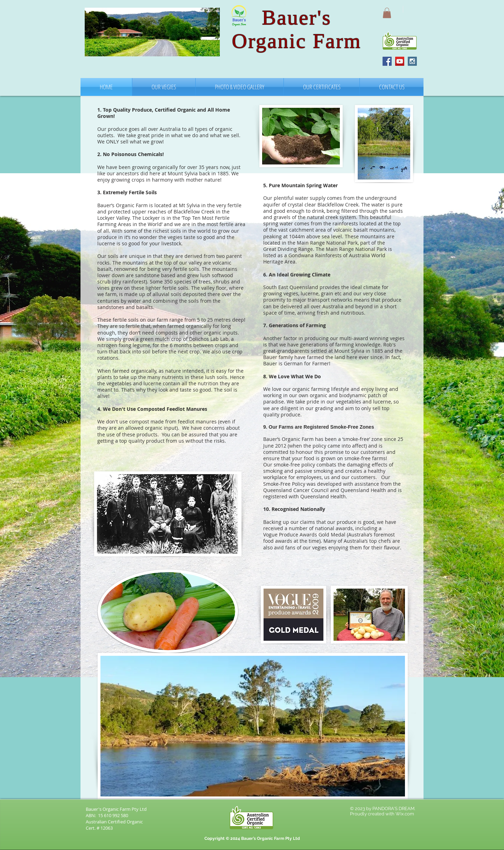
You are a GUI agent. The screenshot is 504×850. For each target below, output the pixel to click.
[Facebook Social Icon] (387, 61)
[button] (387, 13)
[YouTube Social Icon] (400, 61)
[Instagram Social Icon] (412, 61)
